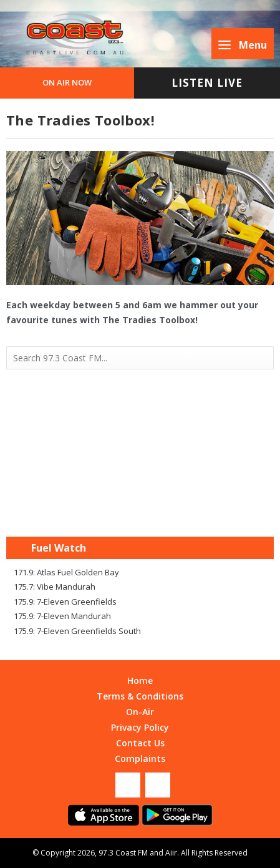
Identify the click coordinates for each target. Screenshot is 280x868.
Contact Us (140, 743)
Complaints (140, 758)
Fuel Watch (59, 548)
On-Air (140, 712)
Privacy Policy (140, 727)
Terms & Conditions (140, 696)
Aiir (171, 853)
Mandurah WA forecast (140, 512)
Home (140, 680)
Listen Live (207, 83)
